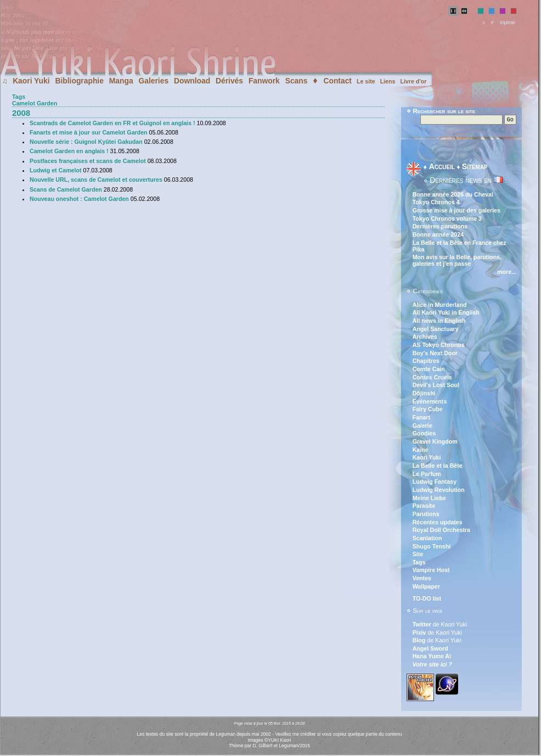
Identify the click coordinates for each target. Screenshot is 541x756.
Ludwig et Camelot (56, 170)
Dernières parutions (440, 227)
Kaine (421, 451)
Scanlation (427, 539)
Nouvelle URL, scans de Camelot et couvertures (96, 180)
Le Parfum (427, 475)
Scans (297, 81)
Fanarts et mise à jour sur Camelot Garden (89, 132)
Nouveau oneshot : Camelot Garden (79, 199)
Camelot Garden (35, 103)
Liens (388, 81)
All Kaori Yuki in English (446, 313)
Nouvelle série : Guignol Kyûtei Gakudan (86, 142)
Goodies (424, 434)
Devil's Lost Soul (436, 386)
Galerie (422, 427)
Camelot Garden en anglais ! (69, 151)
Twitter (422, 625)
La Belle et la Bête (438, 467)
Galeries (153, 81)
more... (507, 273)
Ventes (422, 579)
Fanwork (264, 81)
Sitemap (475, 167)
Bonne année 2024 (438, 236)
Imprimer (508, 23)
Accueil (442, 167)
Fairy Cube (428, 410)
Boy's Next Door (435, 354)
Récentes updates (438, 523)
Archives (425, 338)
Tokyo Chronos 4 (436, 203)
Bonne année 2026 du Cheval (453, 195)
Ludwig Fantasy (435, 483)
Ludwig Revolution (439, 491)
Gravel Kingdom (435, 443)
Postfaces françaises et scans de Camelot (88, 161)
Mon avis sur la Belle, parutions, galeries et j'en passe (457, 261)
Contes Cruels (432, 378)
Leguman (289, 747)
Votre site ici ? (432, 665)
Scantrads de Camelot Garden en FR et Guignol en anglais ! (112, 123)
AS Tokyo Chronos (439, 346)
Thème (236, 747)
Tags (19, 97)
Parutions (426, 515)
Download (192, 81)
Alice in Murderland (440, 306)
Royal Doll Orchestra (441, 531)
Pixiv (419, 634)
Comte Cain (429, 370)
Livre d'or (413, 81)
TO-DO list (427, 600)
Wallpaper (426, 587)
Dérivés (229, 81)
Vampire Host (431, 571)
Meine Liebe (429, 499)
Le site (366, 81)
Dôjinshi (424, 394)
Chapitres (426, 362)
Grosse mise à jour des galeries (457, 211)
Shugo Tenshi (432, 547)
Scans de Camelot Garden (66, 189)
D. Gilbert (262, 747)
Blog (419, 641)
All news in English (439, 322)
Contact (337, 81)
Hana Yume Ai (432, 657)
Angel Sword (430, 649)
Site (418, 555)
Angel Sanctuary (436, 330)
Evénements (430, 402)
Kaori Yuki (31, 81)
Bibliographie (79, 81)
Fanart (422, 418)
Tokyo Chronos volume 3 (447, 220)
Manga (121, 81)
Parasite (424, 507)
